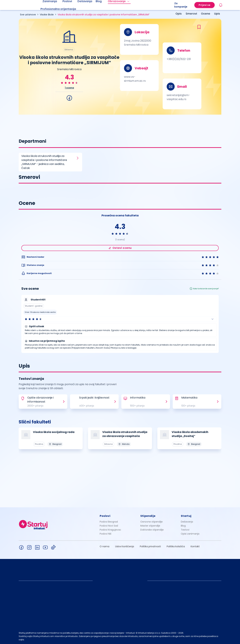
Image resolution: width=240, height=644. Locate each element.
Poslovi (105, 516)
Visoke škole (47, 15)
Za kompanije (181, 5)
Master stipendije (150, 526)
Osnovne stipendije (151, 522)
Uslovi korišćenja (125, 546)
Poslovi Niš (105, 534)
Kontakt (195, 546)
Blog (183, 526)
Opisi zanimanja (190, 534)
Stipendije (148, 516)
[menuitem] (62, 9)
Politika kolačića (176, 546)
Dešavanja (187, 522)
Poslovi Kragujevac (110, 530)
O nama (104, 546)
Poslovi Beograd (109, 522)
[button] (120, 319)
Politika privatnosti (150, 546)
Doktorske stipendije (152, 530)
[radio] (62, 83)
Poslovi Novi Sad (109, 526)
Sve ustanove (28, 15)
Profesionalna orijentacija (58, 9)
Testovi (185, 530)
